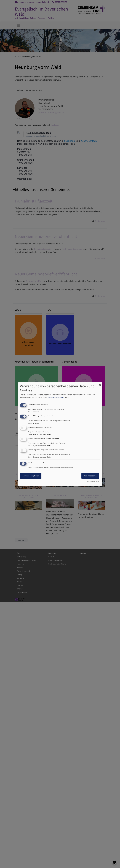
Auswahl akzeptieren (31, 476)
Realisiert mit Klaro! (93, 482)
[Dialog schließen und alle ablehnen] (100, 384)
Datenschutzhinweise (56, 398)
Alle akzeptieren (90, 476)
